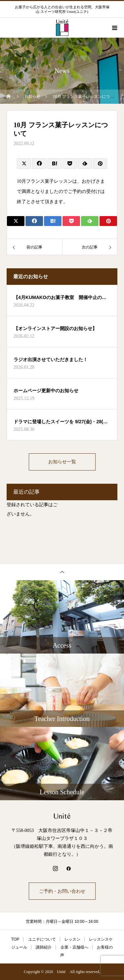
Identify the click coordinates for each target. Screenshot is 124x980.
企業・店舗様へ (74, 947)
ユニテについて (42, 939)
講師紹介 (44, 947)
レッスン (72, 939)
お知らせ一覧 (62, 462)
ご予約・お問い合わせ (62, 891)
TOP (15, 939)
